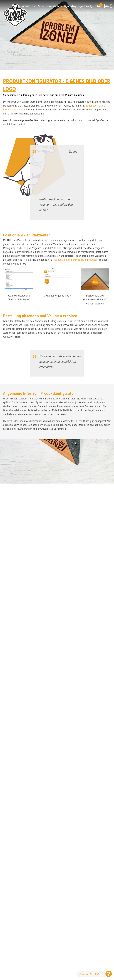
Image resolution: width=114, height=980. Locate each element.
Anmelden (110, 6)
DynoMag (70, 6)
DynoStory (38, 6)
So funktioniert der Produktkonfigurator (76, 260)
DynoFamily (85, 6)
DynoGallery (54, 6)
